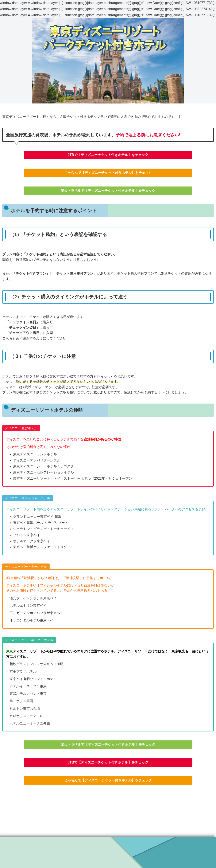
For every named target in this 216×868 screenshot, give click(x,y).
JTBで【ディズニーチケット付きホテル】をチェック (108, 155)
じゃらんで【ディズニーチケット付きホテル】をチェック (108, 173)
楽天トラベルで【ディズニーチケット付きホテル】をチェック (108, 191)
